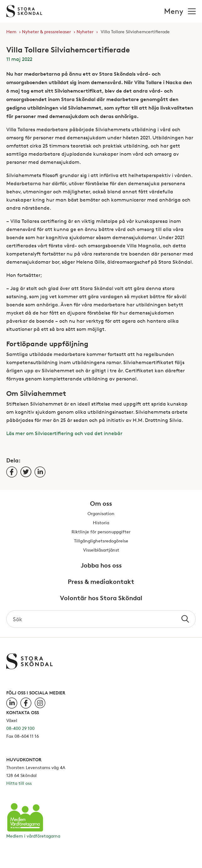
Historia (101, 523)
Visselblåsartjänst (101, 550)
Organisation (101, 514)
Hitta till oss (19, 783)
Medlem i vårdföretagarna (33, 836)
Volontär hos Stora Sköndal (101, 598)
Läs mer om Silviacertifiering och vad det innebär (64, 433)
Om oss (101, 504)
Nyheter (85, 32)
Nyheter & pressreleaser (46, 32)
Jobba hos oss (101, 566)
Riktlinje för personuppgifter (101, 532)
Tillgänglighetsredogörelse (101, 541)
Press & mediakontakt (101, 582)
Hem (11, 32)
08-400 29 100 (20, 728)
